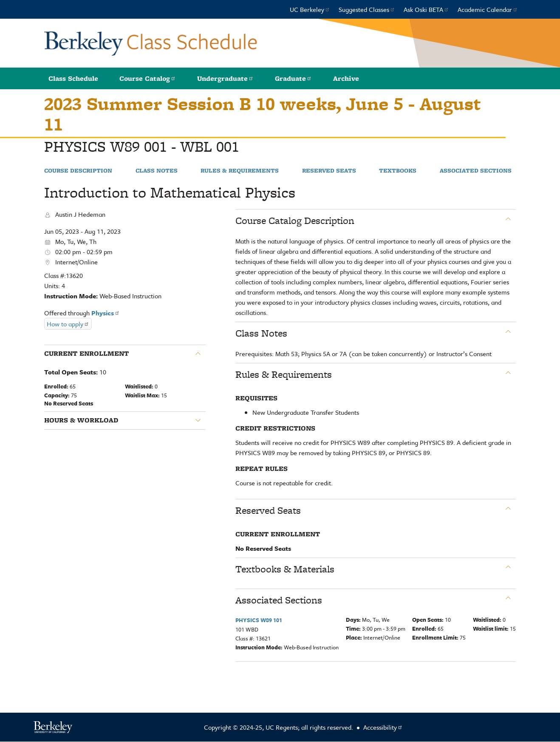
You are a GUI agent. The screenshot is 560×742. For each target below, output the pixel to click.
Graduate (293, 78)
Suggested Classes (367, 9)
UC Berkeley (310, 9)
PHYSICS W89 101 (259, 620)
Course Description (78, 171)
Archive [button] (346, 78)
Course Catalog (148, 78)
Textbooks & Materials (285, 569)
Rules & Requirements (240, 171)
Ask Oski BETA (426, 9)
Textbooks (398, 171)
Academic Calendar (488, 9)
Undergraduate (225, 78)
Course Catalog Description (295, 221)
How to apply (68, 324)
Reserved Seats (329, 171)
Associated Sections (476, 171)
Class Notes (157, 171)
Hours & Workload (81, 420)
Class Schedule (73, 78)
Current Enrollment (86, 354)
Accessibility (383, 727)
